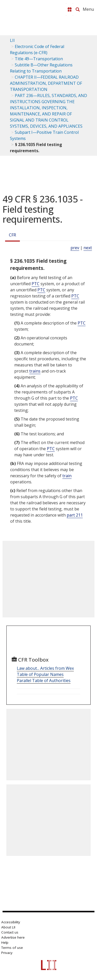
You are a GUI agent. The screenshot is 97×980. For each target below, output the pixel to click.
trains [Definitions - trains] (35, 371)
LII (12, 40)
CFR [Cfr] (12, 235)
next (88, 248)
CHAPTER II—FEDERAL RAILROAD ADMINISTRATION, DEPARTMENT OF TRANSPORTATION (46, 83)
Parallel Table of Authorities (44, 680)
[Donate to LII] (70, 9)
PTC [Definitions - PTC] (36, 284)
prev (75, 248)
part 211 (75, 515)
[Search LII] (78, 9)
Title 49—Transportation (39, 59)
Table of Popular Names (40, 674)
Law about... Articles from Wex (45, 668)
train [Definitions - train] (67, 476)
